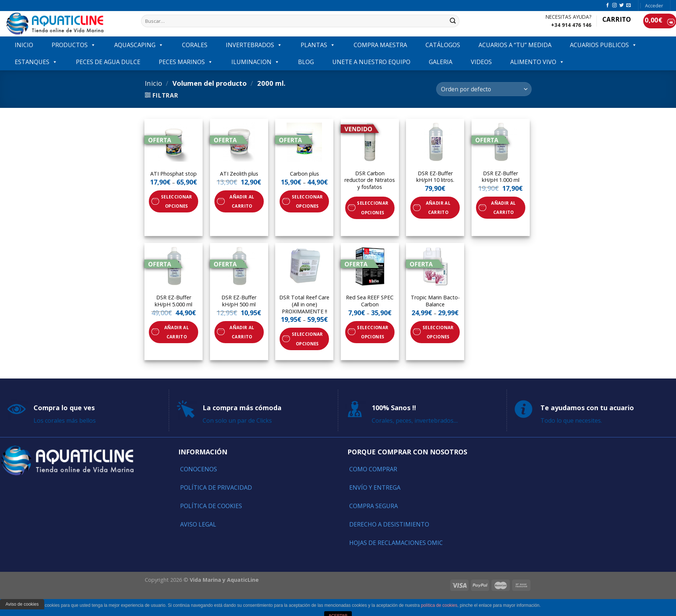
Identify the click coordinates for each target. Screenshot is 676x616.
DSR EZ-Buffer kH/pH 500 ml (239, 301)
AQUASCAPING (139, 45)
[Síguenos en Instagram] (614, 6)
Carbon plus (304, 174)
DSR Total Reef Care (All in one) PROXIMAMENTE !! (304, 304)
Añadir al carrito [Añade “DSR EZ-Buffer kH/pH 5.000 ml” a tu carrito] (177, 332)
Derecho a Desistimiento (389, 524)
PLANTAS (318, 45)
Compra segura (374, 506)
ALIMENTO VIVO (537, 62)
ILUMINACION (255, 62)
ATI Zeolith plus (239, 174)
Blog (306, 62)
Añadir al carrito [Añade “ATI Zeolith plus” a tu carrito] (242, 201)
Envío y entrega (375, 487)
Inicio (153, 83)
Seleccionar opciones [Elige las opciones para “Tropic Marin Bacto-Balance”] (438, 332)
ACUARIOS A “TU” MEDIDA (515, 45)
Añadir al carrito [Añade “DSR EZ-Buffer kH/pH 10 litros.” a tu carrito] (438, 208)
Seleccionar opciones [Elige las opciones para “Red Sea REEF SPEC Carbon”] (373, 332)
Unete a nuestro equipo (371, 62)
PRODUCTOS (74, 45)
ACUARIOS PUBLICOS (603, 45)
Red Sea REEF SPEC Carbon (370, 301)
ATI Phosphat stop (174, 174)
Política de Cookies (211, 506)
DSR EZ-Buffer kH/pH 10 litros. (435, 177)
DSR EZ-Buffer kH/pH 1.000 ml (501, 177)
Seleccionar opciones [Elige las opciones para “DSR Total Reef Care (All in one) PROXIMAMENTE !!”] (307, 339)
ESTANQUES (36, 62)
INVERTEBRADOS (254, 45)
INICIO (24, 45)
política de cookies (439, 605)
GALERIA (441, 62)
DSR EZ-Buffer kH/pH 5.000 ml (174, 301)
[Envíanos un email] (628, 6)
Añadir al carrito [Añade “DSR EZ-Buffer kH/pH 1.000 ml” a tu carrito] (503, 208)
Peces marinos (186, 62)
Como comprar (373, 469)
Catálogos (443, 45)
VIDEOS (481, 62)
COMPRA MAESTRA (380, 45)
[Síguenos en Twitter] (621, 6)
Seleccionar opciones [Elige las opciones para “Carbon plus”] (307, 201)
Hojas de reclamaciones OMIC (396, 543)
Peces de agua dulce (108, 62)
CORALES (195, 45)
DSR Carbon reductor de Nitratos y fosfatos (370, 180)
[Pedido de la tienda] (484, 89)
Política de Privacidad (216, 487)
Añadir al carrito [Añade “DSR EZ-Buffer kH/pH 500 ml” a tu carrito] (242, 332)
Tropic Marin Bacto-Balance (435, 301)
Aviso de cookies (22, 604)
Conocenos (199, 469)
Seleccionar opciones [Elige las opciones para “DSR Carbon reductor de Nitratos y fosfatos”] (373, 208)
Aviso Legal (198, 524)
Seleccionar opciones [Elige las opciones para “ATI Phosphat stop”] (177, 201)
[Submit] (453, 21)
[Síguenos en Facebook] (607, 6)
